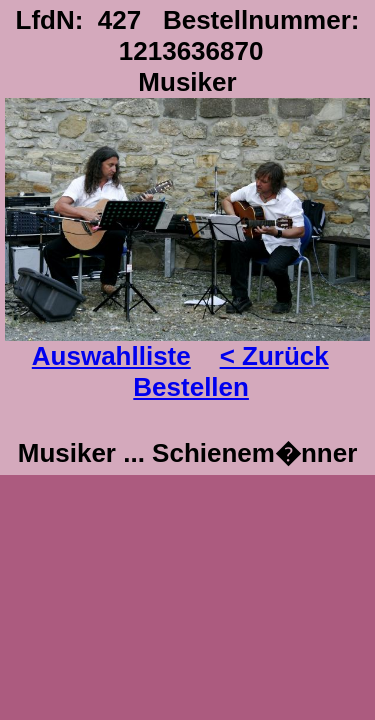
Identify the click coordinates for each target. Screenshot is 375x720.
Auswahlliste (111, 356)
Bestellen (191, 387)
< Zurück (274, 356)
